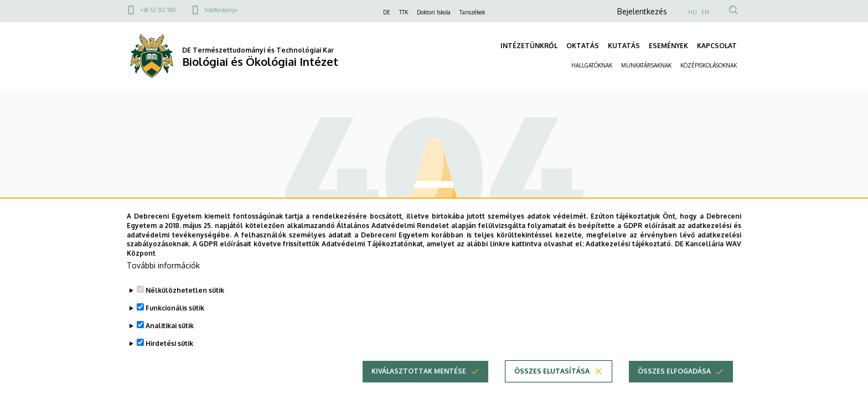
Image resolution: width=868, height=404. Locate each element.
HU (693, 12)
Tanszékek (472, 12)
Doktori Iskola (434, 12)
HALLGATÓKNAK (592, 65)
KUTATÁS (624, 46)
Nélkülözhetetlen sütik (185, 296)
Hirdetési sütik (169, 349)
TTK (404, 12)
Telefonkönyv (221, 10)
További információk (163, 271)
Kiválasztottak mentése (419, 377)
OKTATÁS (583, 46)
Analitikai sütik (170, 332)
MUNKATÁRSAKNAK (646, 65)
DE (387, 12)
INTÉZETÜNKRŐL (529, 46)
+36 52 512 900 (158, 10)
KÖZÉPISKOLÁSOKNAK (709, 65)
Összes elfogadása (674, 377)
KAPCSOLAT (717, 46)
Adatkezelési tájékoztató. (629, 250)
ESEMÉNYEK (668, 46)
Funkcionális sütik (175, 314)
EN (705, 12)
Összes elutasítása (552, 377)
